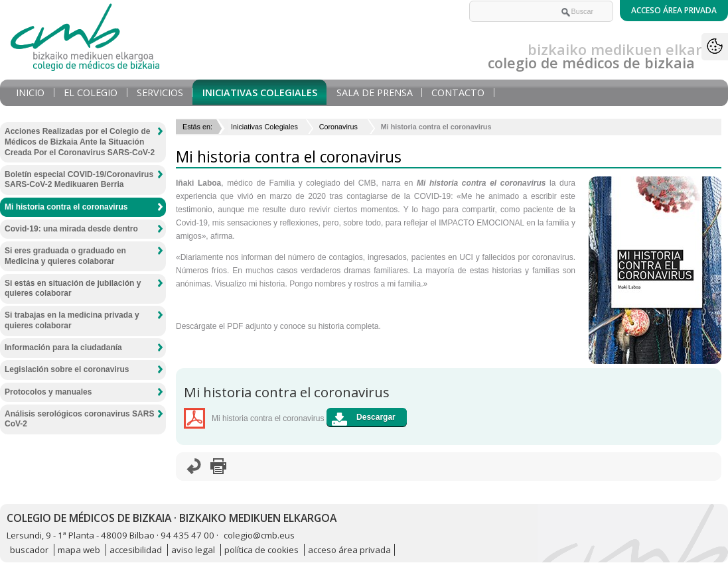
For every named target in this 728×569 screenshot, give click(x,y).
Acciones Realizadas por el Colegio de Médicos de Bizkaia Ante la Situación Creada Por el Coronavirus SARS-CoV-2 (80, 142)
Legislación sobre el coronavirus (67, 369)
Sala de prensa (375, 93)
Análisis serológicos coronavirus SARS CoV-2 (79, 419)
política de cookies (261, 550)
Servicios (160, 93)
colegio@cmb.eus (259, 535)
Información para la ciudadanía (63, 348)
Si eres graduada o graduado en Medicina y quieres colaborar (65, 256)
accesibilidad (136, 550)
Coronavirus (339, 127)
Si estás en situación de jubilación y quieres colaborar (73, 288)
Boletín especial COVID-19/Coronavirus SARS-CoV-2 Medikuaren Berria (79, 180)
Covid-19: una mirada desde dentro (71, 229)
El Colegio (91, 93)
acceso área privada (349, 550)
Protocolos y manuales (48, 392)
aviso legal (193, 550)
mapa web (79, 550)
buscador (29, 550)
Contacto (458, 93)
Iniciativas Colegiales (260, 93)
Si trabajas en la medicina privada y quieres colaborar (72, 320)
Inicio (30, 93)
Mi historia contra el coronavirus (66, 207)
